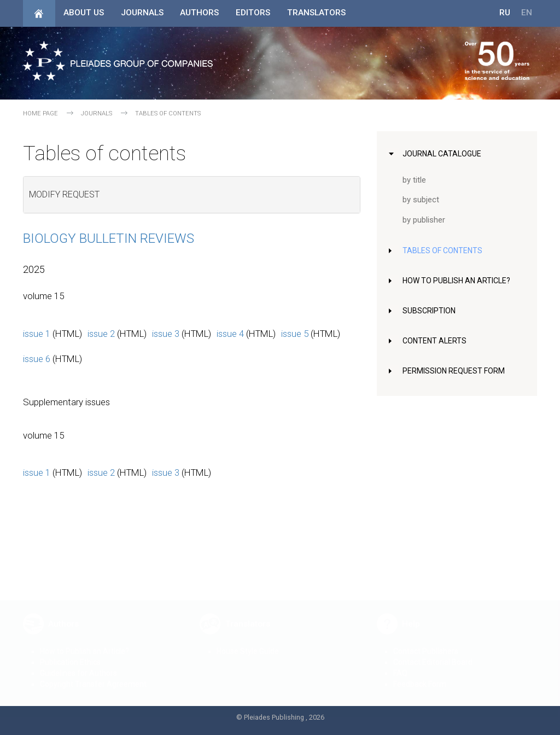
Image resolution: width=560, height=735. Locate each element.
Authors (199, 13)
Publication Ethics (70, 654)
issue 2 (101, 334)
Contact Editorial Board (433, 654)
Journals (142, 13)
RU (505, 13)
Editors (253, 13)
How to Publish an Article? (460, 281)
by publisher (425, 220)
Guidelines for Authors (78, 665)
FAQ (400, 665)
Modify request (64, 194)
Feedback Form (420, 676)
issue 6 (37, 359)
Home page (40, 113)
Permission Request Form (456, 371)
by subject (422, 200)
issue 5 (295, 334)
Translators (316, 13)
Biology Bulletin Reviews (109, 238)
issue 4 (230, 334)
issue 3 (166, 334)
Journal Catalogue (443, 154)
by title (415, 180)
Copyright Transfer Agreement (93, 676)
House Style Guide (248, 643)
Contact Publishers (426, 643)
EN (527, 13)
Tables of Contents (444, 250)
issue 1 (37, 334)
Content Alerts (436, 341)
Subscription (431, 311)
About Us (84, 13)
